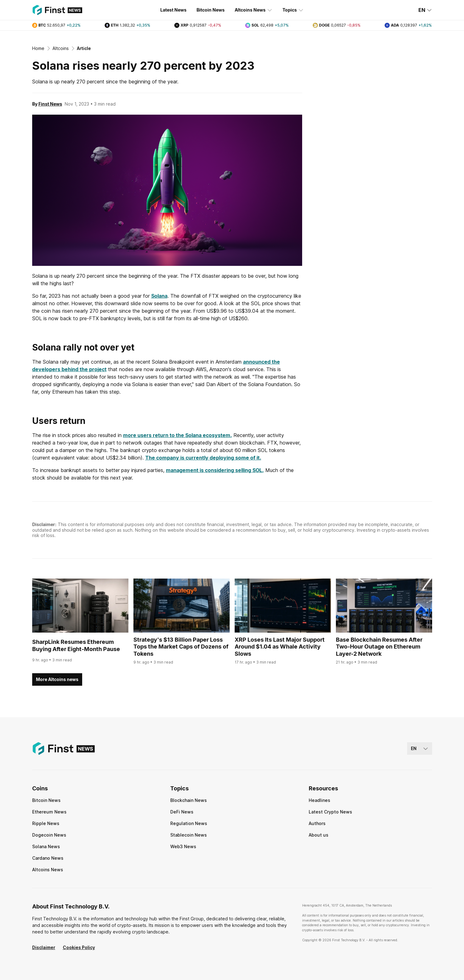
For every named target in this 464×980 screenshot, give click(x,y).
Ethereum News (49, 812)
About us (319, 835)
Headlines (319, 800)
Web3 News (183, 846)
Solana (159, 296)
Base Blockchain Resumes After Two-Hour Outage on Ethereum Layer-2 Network (379, 647)
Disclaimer (44, 947)
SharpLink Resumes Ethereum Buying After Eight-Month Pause (76, 645)
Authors (317, 823)
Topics (293, 10)
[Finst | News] (57, 10)
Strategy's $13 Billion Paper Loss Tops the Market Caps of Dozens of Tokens (181, 647)
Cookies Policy (79, 947)
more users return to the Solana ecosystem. (177, 435)
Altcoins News (254, 10)
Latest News (173, 10)
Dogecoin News (49, 835)
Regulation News (189, 823)
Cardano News (48, 858)
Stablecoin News (189, 835)
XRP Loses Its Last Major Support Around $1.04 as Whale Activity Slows (280, 647)
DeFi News (182, 812)
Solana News (46, 846)
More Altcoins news (57, 679)
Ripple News (46, 823)
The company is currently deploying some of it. (203, 458)
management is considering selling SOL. (215, 470)
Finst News (50, 104)
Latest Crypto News (330, 812)
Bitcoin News (211, 10)
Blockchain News (189, 800)
